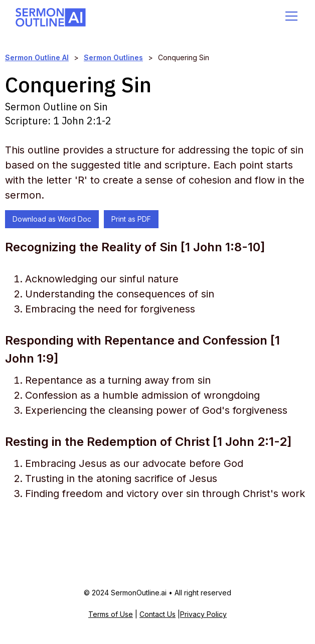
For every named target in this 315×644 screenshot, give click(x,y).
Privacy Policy (203, 614)
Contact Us (158, 614)
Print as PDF (131, 219)
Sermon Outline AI (37, 57)
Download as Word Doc (52, 219)
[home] (51, 16)
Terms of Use (111, 614)
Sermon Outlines (113, 57)
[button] (289, 16)
